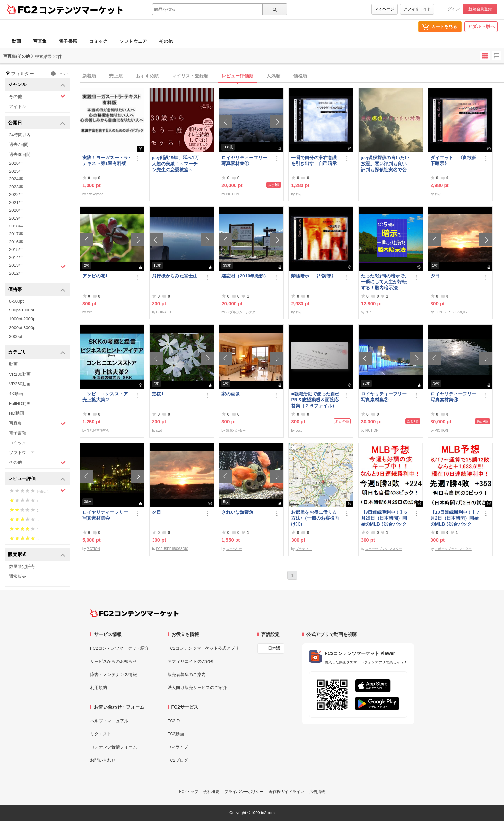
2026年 (16, 163)
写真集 (40, 41)
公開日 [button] (37, 123)
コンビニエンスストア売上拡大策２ (105, 397)
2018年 (16, 226)
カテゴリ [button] (37, 352)
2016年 (16, 242)
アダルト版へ (481, 26)
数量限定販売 (22, 567)
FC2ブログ (178, 760)
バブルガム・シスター (242, 312)
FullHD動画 (20, 403)
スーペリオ (234, 549)
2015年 (16, 250)
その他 (166, 41)
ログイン (452, 9)
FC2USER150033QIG (451, 312)
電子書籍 (68, 41)
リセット (60, 74)
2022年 (16, 195)
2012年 (16, 273)
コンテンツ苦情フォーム (114, 747)
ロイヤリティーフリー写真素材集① (244, 160)
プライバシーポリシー (244, 792)
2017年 (16, 234)
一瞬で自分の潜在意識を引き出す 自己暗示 (314, 160)
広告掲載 (317, 792)
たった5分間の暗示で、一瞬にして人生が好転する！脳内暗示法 (385, 282)
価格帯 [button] (37, 290)
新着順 (89, 76)
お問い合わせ (103, 760)
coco (299, 431)
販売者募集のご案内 (187, 674)
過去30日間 (20, 154)
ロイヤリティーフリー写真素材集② (384, 397)
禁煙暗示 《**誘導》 (313, 276)
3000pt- (16, 336)
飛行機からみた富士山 (175, 276)
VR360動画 (20, 384)
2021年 (16, 202)
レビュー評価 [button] (37, 479)
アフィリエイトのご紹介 (191, 661)
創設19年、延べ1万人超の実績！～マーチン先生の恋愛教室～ (175, 164)
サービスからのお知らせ (114, 661)
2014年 (16, 257)
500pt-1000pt (22, 310)
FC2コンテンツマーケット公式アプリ (203, 648)
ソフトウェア (133, 41)
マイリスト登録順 (190, 76)
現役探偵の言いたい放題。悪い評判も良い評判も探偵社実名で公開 (385, 164)
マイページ (384, 9)
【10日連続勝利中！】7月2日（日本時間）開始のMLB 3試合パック (455, 518)
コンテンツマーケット (81, 10)
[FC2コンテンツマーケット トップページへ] (134, 613)
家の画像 (231, 394)
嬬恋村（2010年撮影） (245, 276)
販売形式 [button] (37, 555)
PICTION (233, 194)
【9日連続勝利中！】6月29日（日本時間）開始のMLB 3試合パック (384, 518)
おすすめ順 (147, 76)
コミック (98, 41)
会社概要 (211, 792)
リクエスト (101, 734)
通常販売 (18, 576)
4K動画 (16, 394)
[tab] (292, 76)
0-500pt (16, 301)
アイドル (18, 106)
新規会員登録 (480, 9)
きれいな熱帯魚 (237, 512)
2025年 (16, 171)
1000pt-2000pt (23, 319)
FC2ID (174, 721)
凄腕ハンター (236, 431)
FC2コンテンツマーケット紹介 (120, 648)
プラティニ (304, 549)
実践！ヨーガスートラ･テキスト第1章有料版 (106, 160)
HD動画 (16, 413)
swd (89, 312)
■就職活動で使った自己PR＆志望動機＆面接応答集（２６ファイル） (315, 400)
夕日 (435, 276)
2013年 (37, 266)
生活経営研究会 (98, 431)
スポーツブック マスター (384, 549)
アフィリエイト (417, 9)
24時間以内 (20, 135)
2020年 (16, 210)
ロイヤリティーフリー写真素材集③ (453, 397)
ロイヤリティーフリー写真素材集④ (105, 515)
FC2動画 (176, 734)
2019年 (16, 218)
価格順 (300, 76)
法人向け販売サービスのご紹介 (197, 687)
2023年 (16, 187)
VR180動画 (20, 374)
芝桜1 (158, 394)
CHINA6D (163, 312)
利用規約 (99, 687)
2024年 (16, 179)
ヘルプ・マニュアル (109, 721)
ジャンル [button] (37, 85)
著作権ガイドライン (286, 792)
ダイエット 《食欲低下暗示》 (453, 160)
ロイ (299, 194)
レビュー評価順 (237, 76)
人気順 (273, 76)
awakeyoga (95, 194)
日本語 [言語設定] (274, 648)
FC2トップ (189, 792)
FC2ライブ (178, 747)
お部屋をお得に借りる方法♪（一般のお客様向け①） (315, 518)
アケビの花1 (95, 276)
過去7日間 (19, 145)
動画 (16, 41)
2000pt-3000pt (23, 328)
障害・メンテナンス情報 (114, 674)
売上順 (116, 76)
